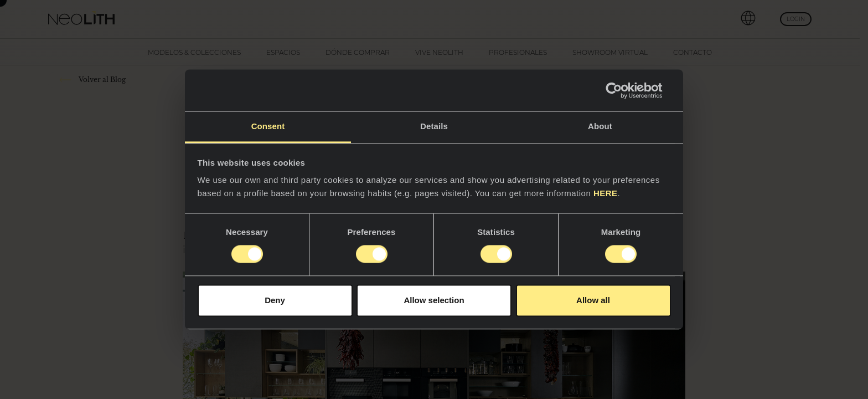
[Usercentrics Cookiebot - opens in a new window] (622, 90)
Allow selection (434, 300)
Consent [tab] (268, 126)
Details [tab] (434, 126)
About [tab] (600, 126)
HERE (606, 193)
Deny (275, 300)
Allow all (593, 300)
